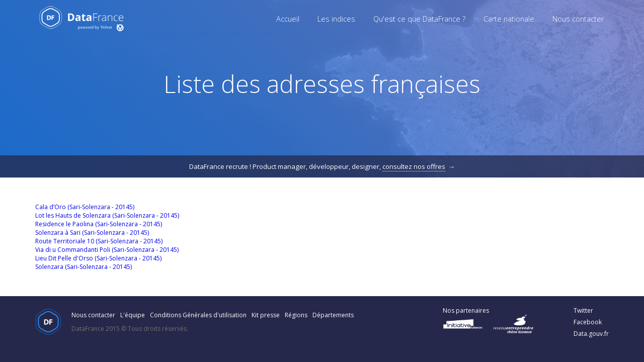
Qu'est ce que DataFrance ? (419, 19)
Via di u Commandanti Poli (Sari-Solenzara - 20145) (107, 250)
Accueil (288, 19)
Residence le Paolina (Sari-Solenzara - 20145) (99, 224)
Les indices (336, 19)
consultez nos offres (414, 166)
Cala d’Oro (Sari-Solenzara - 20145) (85, 207)
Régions (296, 315)
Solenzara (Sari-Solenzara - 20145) (84, 267)
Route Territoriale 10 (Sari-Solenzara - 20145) (99, 241)
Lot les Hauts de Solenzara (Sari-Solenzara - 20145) (107, 215)
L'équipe (133, 315)
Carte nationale (509, 19)
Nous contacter (578, 19)
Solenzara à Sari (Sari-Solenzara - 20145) (92, 233)
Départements (333, 315)
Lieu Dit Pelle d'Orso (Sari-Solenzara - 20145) (98, 258)
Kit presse (266, 315)
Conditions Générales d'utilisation (198, 315)
